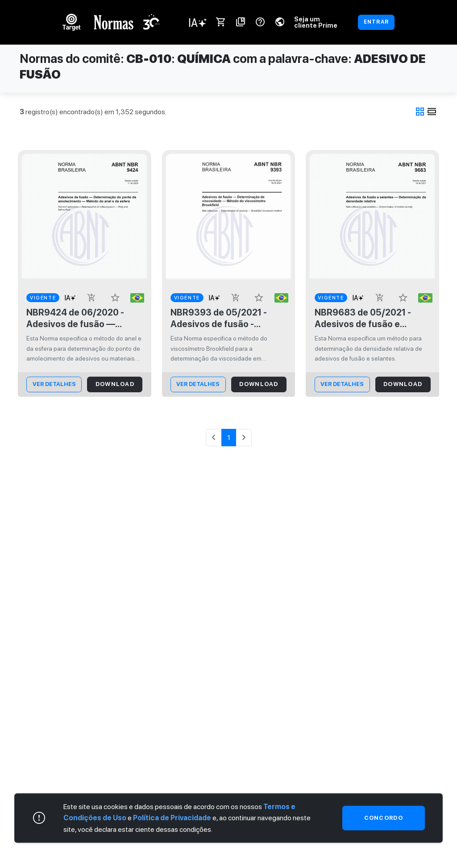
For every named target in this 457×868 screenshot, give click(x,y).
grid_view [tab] (420, 112)
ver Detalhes (54, 384)
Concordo (384, 818)
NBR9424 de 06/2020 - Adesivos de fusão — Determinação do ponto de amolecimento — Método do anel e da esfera (83, 318)
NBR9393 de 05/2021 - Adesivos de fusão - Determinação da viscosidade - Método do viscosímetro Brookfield (222, 318)
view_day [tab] (432, 112)
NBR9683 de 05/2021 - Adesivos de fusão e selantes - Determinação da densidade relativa (367, 318)
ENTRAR (376, 22)
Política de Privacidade (172, 818)
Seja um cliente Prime (316, 22)
